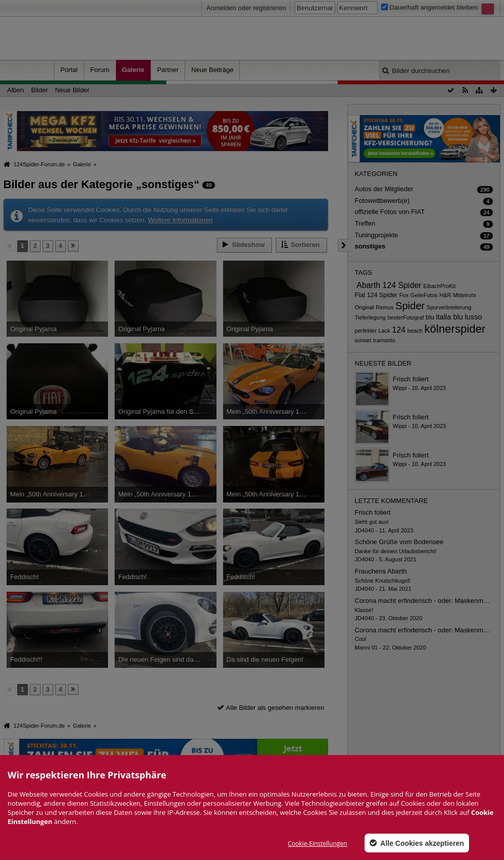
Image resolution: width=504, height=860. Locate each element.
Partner (168, 70)
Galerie (133, 70)
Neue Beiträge (212, 70)
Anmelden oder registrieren (246, 8)
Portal (69, 70)
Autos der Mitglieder (384, 189)
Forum (100, 70)
